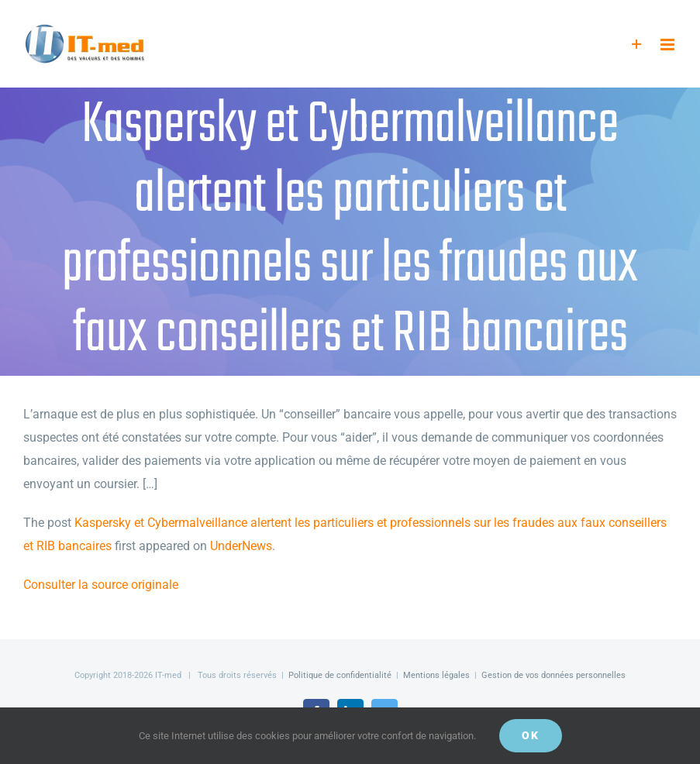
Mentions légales (436, 675)
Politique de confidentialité (340, 675)
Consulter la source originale (101, 585)
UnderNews (241, 546)
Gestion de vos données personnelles (553, 675)
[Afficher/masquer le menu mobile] (669, 45)
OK (531, 735)
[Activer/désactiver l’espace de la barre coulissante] (637, 45)
